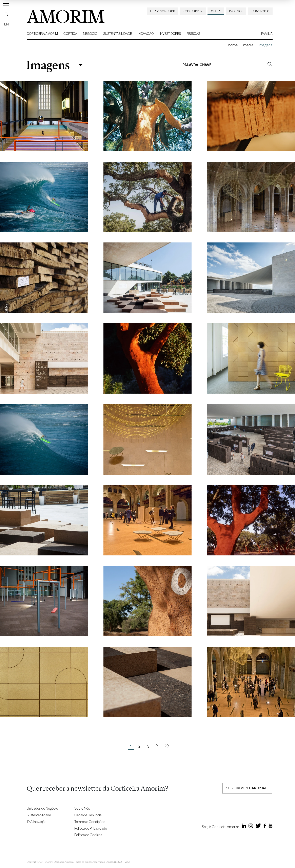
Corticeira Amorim (42, 34)
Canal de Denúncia (88, 815)
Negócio (90, 34)
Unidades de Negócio (42, 808)
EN (6, 24)
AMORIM (59, 15)
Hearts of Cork (163, 11)
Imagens (48, 65)
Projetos (236, 11)
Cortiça (70, 34)
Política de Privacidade (91, 828)
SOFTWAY (124, 862)
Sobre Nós (82, 808)
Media (216, 11)
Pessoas (193, 34)
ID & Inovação (37, 822)
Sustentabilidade (118, 34)
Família (267, 34)
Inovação (146, 34)
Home (233, 45)
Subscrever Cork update (247, 788)
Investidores (170, 34)
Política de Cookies (88, 835)
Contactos (260, 11)
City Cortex (193, 11)
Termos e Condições (90, 822)
